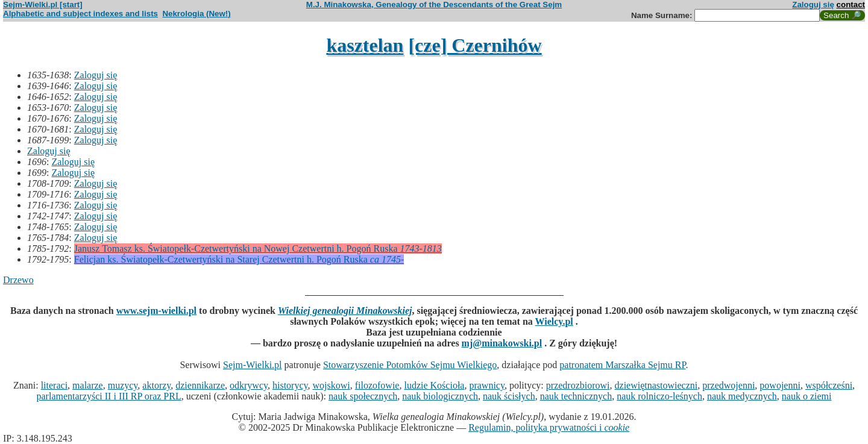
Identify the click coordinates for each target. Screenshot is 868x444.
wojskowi (331, 385)
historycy (290, 385)
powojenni (780, 385)
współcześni (829, 385)
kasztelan (365, 45)
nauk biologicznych (440, 396)
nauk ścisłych (509, 396)
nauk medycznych (742, 396)
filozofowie (377, 385)
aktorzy (156, 385)
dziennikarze (200, 385)
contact (851, 5)
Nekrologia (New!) (196, 14)
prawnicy (487, 385)
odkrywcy (249, 385)
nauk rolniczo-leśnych (659, 396)
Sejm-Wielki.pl (253, 365)
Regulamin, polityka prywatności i (549, 427)
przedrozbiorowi (578, 385)
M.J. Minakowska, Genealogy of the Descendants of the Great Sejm (434, 5)
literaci (54, 385)
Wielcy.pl (554, 321)
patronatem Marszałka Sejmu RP (622, 365)
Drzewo (18, 280)
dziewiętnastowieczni (656, 385)
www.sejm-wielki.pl (156, 311)
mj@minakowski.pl (502, 343)
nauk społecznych (363, 396)
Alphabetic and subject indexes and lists (80, 14)
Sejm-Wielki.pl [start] (43, 5)
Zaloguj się (813, 5)
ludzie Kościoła (434, 385)
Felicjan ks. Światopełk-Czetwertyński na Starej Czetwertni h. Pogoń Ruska (239, 259)
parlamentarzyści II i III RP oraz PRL (109, 396)
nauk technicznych (576, 396)
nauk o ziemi (807, 396)
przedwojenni (728, 385)
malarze (88, 385)
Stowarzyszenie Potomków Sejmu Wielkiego (410, 365)
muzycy (123, 385)
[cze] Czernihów (475, 45)
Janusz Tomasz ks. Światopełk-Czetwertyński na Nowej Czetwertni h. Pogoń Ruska (258, 249)
